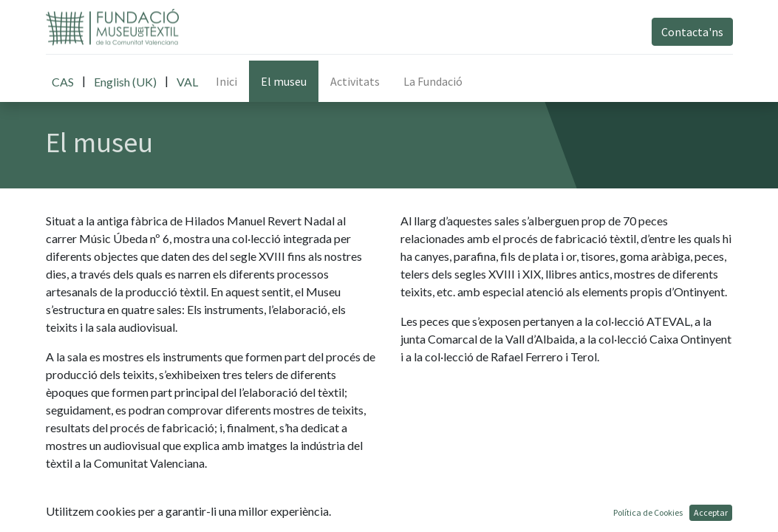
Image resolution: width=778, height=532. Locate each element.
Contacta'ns (692, 32)
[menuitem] (226, 81)
